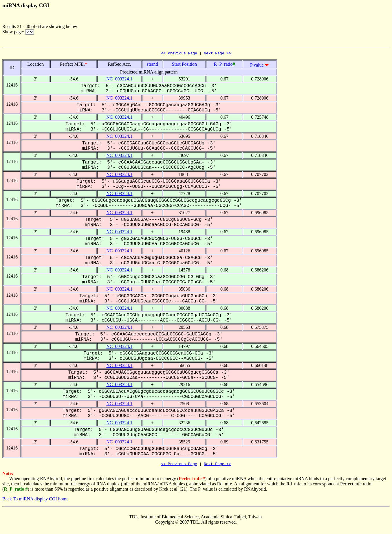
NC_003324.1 (119, 80)
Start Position (184, 65)
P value (257, 66)
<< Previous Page (179, 54)
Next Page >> (217, 54)
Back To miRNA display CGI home (35, 501)
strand (152, 65)
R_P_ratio (223, 65)
